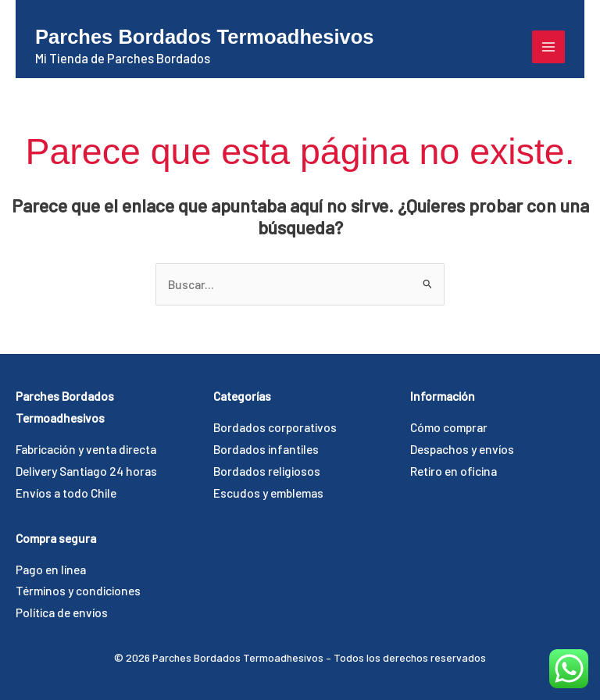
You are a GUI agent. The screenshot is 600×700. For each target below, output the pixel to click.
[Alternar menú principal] (548, 47)
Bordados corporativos (275, 427)
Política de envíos (62, 612)
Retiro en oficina (454, 471)
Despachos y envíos (462, 449)
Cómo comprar (449, 427)
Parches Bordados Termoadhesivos (204, 37)
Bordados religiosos (267, 471)
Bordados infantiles (266, 449)
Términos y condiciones (78, 590)
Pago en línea (51, 569)
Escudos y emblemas (268, 493)
